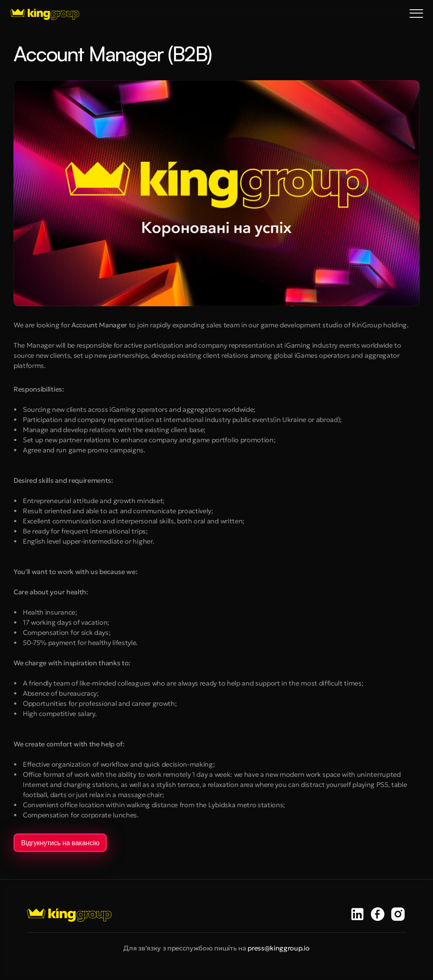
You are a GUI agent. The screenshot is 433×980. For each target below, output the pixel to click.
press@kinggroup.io (278, 948)
